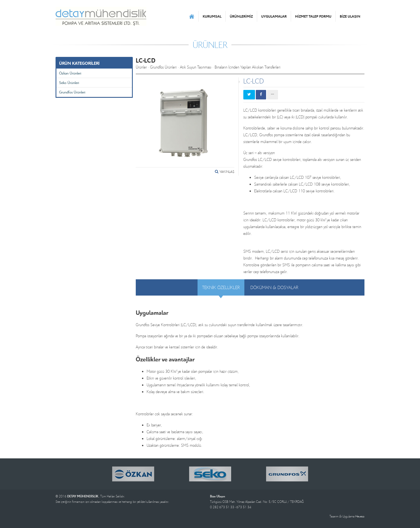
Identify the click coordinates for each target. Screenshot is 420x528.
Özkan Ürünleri (70, 73)
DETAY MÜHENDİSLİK (101, 16)
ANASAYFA (192, 16)
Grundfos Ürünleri (72, 92)
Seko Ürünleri (69, 82)
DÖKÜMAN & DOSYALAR (274, 287)
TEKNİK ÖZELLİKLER (221, 287)
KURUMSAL (212, 16)
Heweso (360, 516)
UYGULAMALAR (274, 16)
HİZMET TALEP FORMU (313, 16)
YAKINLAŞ (225, 171)
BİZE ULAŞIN (350, 16)
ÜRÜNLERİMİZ (241, 16)
